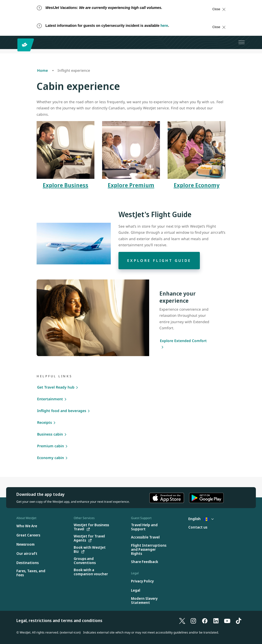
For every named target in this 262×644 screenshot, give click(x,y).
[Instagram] (193, 620)
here (164, 26)
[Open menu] (242, 42)
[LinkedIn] (216, 620)
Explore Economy (197, 185)
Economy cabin (51, 458)
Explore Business (65, 185)
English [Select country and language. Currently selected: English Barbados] (201, 519)
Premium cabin (51, 446)
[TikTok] (238, 620)
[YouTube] (227, 620)
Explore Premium (131, 185)
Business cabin (50, 434)
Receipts (45, 422)
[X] (182, 620)
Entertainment (50, 399)
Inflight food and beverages (62, 411)
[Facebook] (205, 620)
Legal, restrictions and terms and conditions (59, 620)
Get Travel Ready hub (56, 387)
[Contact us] (198, 527)
